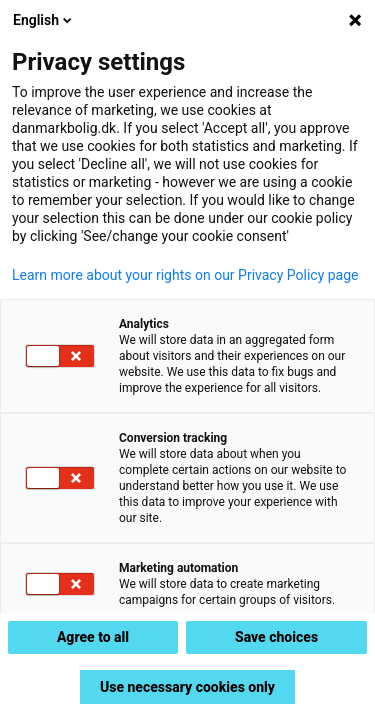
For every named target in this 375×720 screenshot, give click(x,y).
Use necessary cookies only (187, 687)
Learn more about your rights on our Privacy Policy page (185, 275)
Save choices (276, 637)
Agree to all (93, 637)
